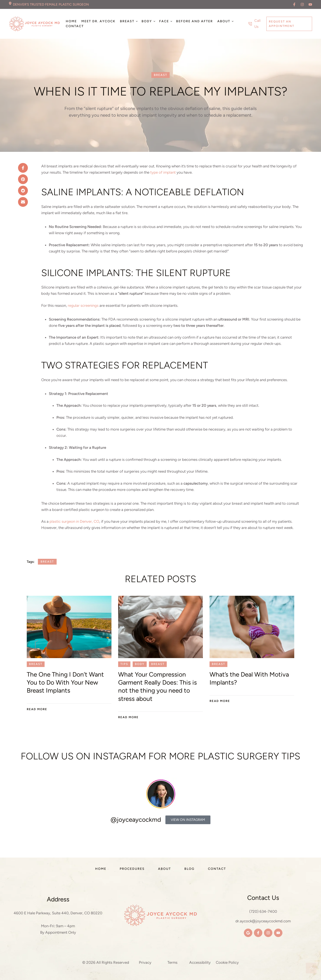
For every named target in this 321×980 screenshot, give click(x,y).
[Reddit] (23, 191)
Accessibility (200, 962)
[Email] (23, 202)
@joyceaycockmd (136, 819)
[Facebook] (23, 168)
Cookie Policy (227, 962)
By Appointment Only (58, 932)
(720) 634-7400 (263, 911)
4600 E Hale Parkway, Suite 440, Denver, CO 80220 (58, 913)
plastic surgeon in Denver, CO (74, 521)
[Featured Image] (69, 627)
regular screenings (83, 305)
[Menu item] (71, 21)
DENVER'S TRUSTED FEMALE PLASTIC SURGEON (51, 4)
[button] (294, 4)
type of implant (163, 172)
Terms (172, 962)
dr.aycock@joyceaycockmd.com (263, 921)
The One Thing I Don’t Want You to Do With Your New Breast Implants (65, 682)
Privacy (145, 962)
